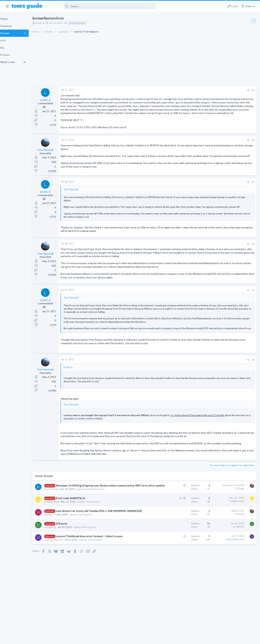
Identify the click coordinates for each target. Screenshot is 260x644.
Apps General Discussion (222, 217)
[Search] (101, 6)
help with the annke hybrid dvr (231, 249)
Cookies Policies (116, 639)
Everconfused (61, 525)
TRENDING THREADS (214, 196)
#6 (195, 385)
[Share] (190, 90)
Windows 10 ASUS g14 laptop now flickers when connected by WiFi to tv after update (231, 228)
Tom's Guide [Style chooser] (231, 614)
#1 (195, 90)
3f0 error (71, 564)
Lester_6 (49, 23)
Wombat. (58, 555)
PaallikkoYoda (61, 538)
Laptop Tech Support (98, 538)
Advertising (91, 639)
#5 (195, 312)
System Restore (86, 23)
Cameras (213, 259)
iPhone (212, 280)
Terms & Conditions (164, 639)
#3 (195, 194)
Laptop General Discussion (100, 525)
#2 (195, 151)
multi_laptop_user (63, 584)
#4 (195, 259)
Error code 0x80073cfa (80, 535)
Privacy (139, 639)
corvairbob (59, 567)
